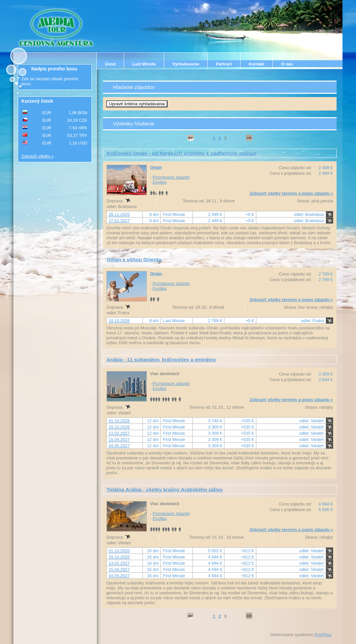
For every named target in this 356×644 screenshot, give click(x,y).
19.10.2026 (119, 321)
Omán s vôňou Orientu (134, 259)
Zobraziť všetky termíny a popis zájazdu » (291, 193)
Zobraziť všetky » (38, 156)
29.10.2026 (119, 427)
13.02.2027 (119, 433)
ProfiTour (323, 635)
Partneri (224, 64)
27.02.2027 (119, 221)
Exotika (160, 182)
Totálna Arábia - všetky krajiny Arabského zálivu (165, 489)
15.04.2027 (119, 439)
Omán (156, 167)
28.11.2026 (119, 214)
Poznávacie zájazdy (171, 177)
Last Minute (144, 64)
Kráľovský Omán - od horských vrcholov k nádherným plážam (182, 153)
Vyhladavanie (186, 64)
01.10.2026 (119, 421)
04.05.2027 (119, 446)
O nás (287, 64)
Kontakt (257, 64)
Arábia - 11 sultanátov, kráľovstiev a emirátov (161, 360)
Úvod (110, 64)
